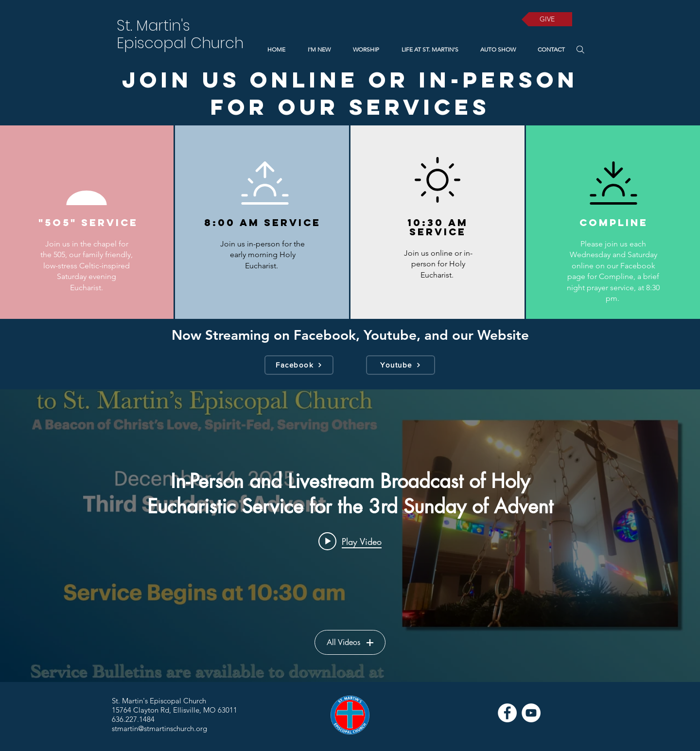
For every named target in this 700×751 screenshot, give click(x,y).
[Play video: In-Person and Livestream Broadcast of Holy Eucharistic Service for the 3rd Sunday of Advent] (350, 541)
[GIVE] (547, 19)
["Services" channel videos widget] (350, 536)
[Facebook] (299, 365)
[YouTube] (531, 713)
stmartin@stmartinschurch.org (159, 728)
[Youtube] (401, 365)
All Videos (350, 642)
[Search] (580, 49)
